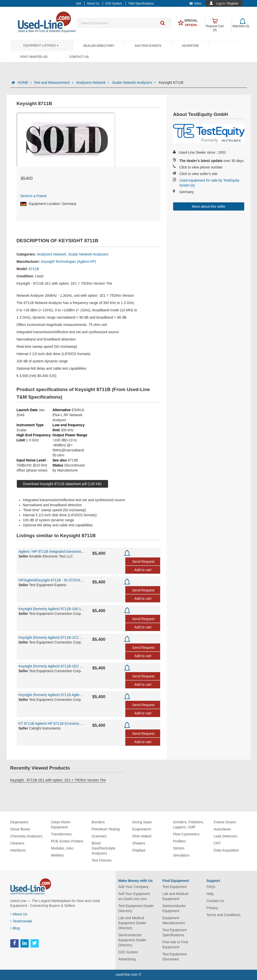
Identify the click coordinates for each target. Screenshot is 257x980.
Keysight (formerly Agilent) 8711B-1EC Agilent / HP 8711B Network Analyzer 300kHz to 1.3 (52, 666)
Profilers (179, 841)
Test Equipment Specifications (175, 932)
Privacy (212, 908)
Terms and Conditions (223, 915)
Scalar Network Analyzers (134, 82)
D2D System (128, 952)
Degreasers (19, 822)
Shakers (139, 843)
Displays (139, 850)
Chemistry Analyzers (26, 836)
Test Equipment (175, 887)
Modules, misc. (63, 848)
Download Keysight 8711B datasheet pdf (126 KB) (62, 484)
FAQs (211, 887)
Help (210, 894)
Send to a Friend (33, 196)
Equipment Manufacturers (174, 920)
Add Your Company (134, 887)
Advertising (127, 959)
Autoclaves (222, 829)
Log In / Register (227, 4)
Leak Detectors (226, 836)
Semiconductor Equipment (174, 908)
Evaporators (142, 829)
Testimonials (21, 921)
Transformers (61, 834)
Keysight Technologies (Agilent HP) (68, 262)
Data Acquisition (226, 850)
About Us (19, 914)
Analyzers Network (93, 82)
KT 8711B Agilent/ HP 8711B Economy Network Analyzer (52, 723)
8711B (34, 269)
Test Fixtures (102, 860)
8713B (73, 460)
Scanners (99, 836)
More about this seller (209, 206)
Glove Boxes (20, 829)
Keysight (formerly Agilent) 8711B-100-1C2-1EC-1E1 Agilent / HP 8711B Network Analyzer (52, 609)
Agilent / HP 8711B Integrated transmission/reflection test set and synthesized (52, 551)
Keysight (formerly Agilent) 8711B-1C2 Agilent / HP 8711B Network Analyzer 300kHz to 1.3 (52, 637)
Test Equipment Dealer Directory (136, 908)
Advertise (190, 46)
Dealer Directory (99, 46)
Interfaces (18, 850)
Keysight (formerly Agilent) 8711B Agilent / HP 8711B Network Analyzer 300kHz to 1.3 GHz (52, 695)
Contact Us (79, 57)
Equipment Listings (41, 46)
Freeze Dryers (225, 822)
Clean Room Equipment (61, 825)
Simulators (181, 855)
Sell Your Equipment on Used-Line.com (134, 896)
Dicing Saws (142, 822)
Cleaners (17, 843)
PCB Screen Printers (67, 841)
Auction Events (148, 46)
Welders (57, 855)
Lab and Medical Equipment (175, 896)
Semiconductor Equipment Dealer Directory (132, 940)
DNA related (142, 836)
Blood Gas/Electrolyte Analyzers (104, 848)
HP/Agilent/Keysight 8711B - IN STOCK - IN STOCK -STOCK (52, 580)
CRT (217, 843)
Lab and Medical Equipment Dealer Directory (132, 923)
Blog (15, 928)
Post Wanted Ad (34, 57)
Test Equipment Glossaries (175, 957)
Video (195, 4)
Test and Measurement (54, 82)
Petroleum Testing (106, 829)
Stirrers (179, 848)
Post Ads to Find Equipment (175, 945)
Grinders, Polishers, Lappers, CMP (188, 825)
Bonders (98, 822)
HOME (25, 82)
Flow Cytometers (186, 834)
